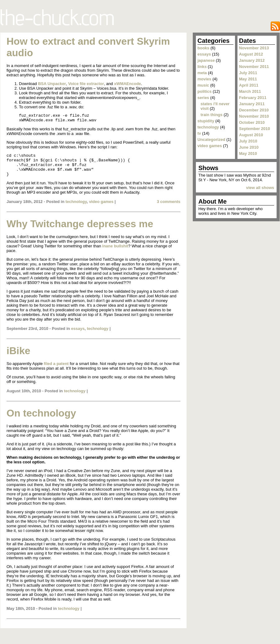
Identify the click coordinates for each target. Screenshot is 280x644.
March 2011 (250, 91)
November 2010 (254, 116)
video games (101, 208)
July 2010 (248, 141)
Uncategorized (211, 140)
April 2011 (249, 85)
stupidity (206, 121)
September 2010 (255, 129)
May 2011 (248, 79)
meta (202, 73)
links (202, 67)
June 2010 (249, 147)
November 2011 (254, 67)
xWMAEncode (127, 84)
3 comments (169, 208)
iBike (18, 357)
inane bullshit (115, 252)
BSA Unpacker (52, 84)
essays (78, 335)
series (203, 98)
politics (205, 91)
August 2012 (251, 54)
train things (212, 115)
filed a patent (56, 370)
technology (76, 208)
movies (204, 79)
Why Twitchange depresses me (80, 230)
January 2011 (252, 104)
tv (199, 133)
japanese (206, 60)
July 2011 (248, 73)
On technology (41, 420)
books (203, 48)
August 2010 (251, 135)
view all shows (260, 188)
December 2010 (254, 110)
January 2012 (252, 60)
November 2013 (254, 48)
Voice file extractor (86, 84)
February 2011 (253, 98)
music (203, 85)
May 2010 (248, 153)
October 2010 (252, 122)
